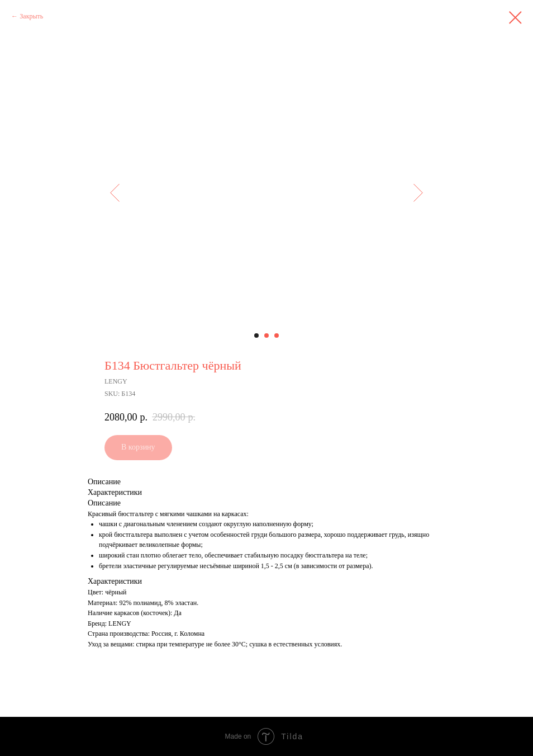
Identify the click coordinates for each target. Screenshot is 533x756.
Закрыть (31, 16)
